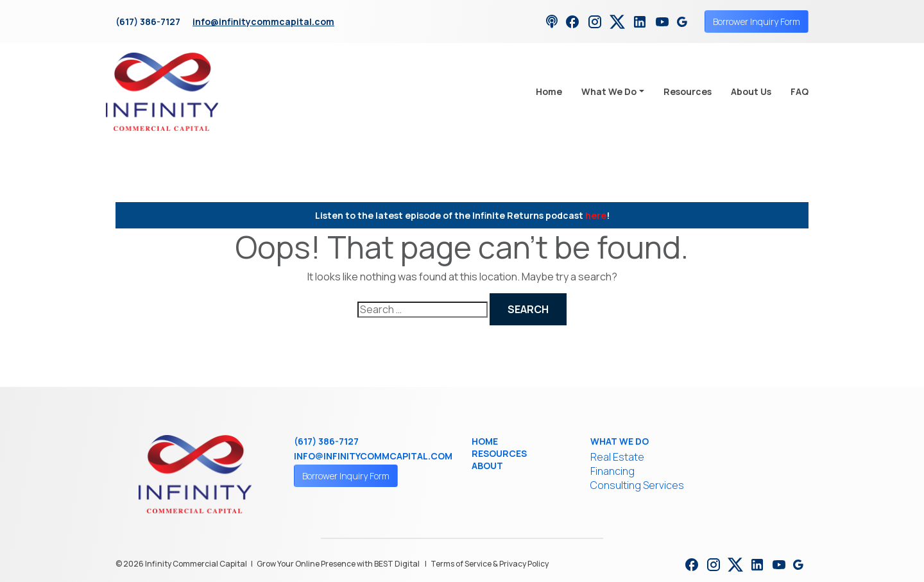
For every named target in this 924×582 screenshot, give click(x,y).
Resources (688, 91)
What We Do (609, 91)
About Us (751, 91)
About (487, 466)
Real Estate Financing (617, 464)
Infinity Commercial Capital (196, 564)
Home (549, 91)
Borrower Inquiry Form (757, 21)
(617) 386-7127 (148, 21)
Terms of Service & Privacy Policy (490, 564)
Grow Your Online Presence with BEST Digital (338, 564)
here (596, 215)
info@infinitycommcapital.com (263, 21)
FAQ (800, 91)
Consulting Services (637, 485)
